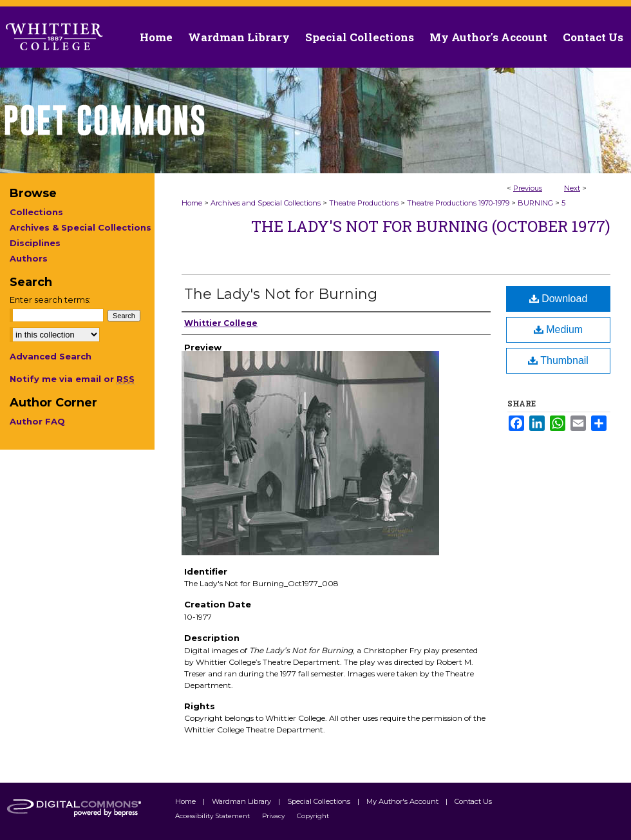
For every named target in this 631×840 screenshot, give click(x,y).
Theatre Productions (364, 203)
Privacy (274, 816)
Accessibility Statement (213, 816)
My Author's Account (403, 801)
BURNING (535, 203)
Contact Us (593, 37)
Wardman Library (242, 801)
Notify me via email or (72, 379)
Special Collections (320, 801)
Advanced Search (51, 356)
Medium (558, 329)
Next (572, 188)
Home (192, 203)
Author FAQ (37, 421)
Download (559, 299)
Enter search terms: (50, 300)
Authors (29, 258)
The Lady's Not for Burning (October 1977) (431, 226)
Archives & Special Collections (80, 227)
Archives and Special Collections (266, 203)
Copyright (313, 816)
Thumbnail (558, 360)
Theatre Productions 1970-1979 (458, 203)
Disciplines (35, 243)
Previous (528, 188)
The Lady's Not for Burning (281, 294)
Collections (36, 212)
